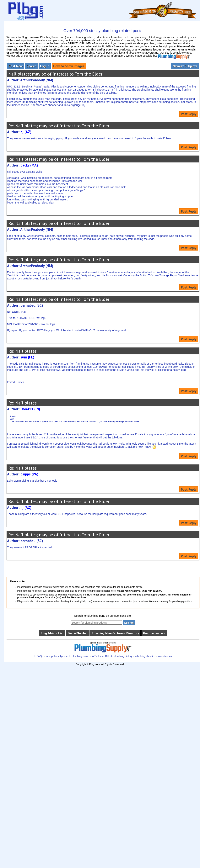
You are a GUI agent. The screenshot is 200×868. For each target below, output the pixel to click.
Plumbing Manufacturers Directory (115, 633)
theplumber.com (154, 633)
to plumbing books (79, 656)
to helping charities (145, 656)
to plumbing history (122, 656)
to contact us (165, 656)
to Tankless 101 (100, 656)
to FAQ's (39, 656)
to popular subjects (56, 656)
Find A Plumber (78, 633)
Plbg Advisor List (52, 633)
